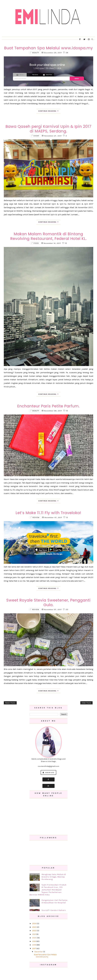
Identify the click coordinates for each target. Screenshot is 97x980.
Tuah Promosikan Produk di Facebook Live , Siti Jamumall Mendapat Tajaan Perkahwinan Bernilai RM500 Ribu (48, 890)
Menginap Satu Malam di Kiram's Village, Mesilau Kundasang (54, 877)
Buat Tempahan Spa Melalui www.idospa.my (48, 48)
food (36, 243)
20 (66, 610)
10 (65, 243)
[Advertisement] (49, 817)
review (36, 517)
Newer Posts (10, 703)
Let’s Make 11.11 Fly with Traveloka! (48, 513)
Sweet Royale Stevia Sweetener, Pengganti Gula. (48, 603)
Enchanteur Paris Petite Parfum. (48, 406)
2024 (34, 924)
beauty (36, 53)
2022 (34, 931)
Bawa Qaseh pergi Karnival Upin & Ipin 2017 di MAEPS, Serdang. (48, 129)
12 (66, 517)
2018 (34, 945)
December (39, 952)
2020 (35, 938)
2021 (34, 934)
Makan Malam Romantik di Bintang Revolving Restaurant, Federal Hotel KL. (48, 236)
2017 (34, 949)
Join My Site (48, 772)
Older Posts (86, 703)
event (36, 136)
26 (66, 53)
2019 (34, 941)
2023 (35, 927)
